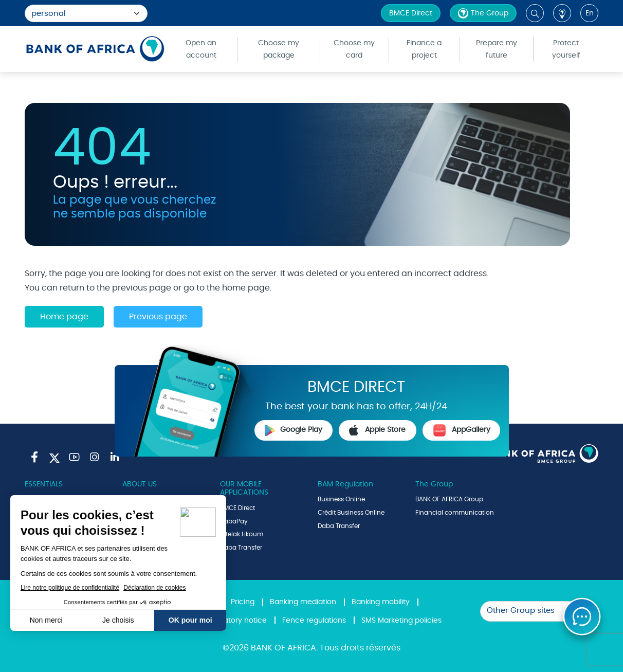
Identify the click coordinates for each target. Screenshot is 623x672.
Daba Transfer (241, 548)
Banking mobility (381, 602)
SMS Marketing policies (401, 621)
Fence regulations (314, 621)
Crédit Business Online (351, 513)
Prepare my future (497, 49)
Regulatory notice (235, 621)
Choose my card (354, 49)
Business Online (341, 499)
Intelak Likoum (242, 534)
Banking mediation (303, 602)
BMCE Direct (411, 13)
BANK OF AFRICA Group (449, 499)
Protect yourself (566, 49)
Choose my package (279, 49)
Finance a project (424, 49)
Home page (64, 317)
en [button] (590, 13)
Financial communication (455, 513)
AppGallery (462, 430)
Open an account (201, 49)
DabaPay (234, 521)
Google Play (294, 430)
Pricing (243, 602)
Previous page (158, 317)
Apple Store (377, 430)
